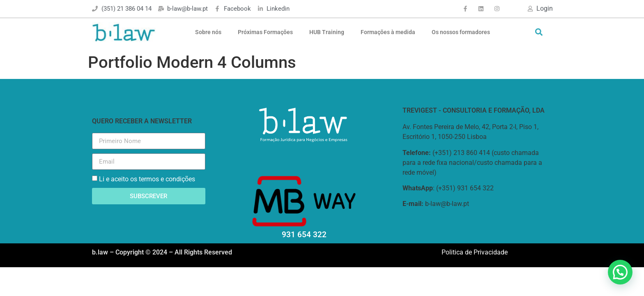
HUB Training (327, 32)
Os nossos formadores (461, 32)
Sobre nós (208, 32)
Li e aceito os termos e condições (147, 179)
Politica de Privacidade (475, 252)
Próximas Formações (265, 32)
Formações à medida (388, 32)
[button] (539, 32)
